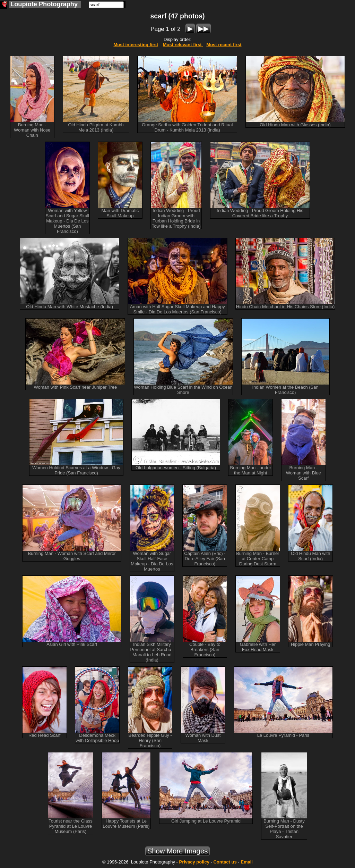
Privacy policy (194, 862)
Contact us (225, 862)
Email (247, 862)
